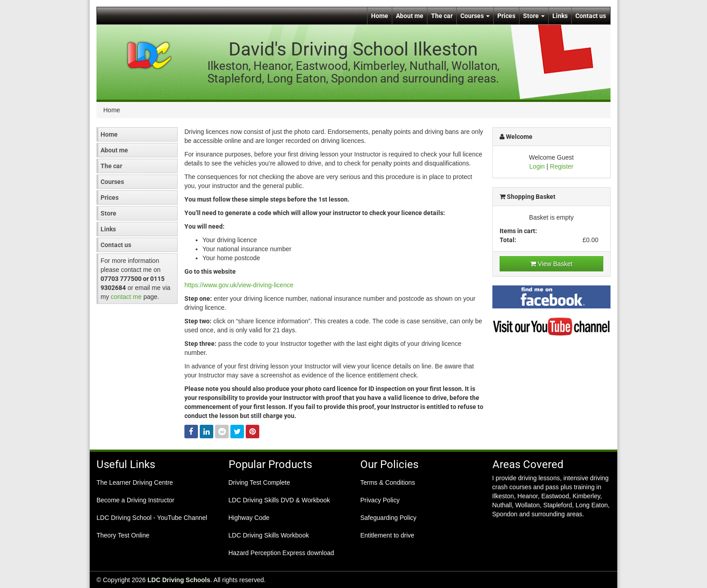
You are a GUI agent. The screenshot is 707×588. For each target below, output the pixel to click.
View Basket (551, 264)
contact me (126, 297)
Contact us (591, 16)
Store (534, 16)
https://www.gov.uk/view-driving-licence (239, 285)
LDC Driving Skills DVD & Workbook (279, 500)
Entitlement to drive (387, 535)
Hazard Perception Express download (281, 553)
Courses (475, 16)
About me (410, 16)
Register (562, 166)
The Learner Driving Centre (135, 482)
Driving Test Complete (259, 482)
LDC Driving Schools (179, 580)
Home (380, 16)
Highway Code (249, 518)
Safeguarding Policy (388, 518)
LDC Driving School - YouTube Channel (152, 518)
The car (442, 16)
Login (537, 166)
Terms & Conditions (388, 482)
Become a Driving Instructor (135, 500)
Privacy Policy (380, 500)
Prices (506, 16)
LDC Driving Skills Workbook (269, 535)
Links (560, 16)
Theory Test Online (123, 535)
